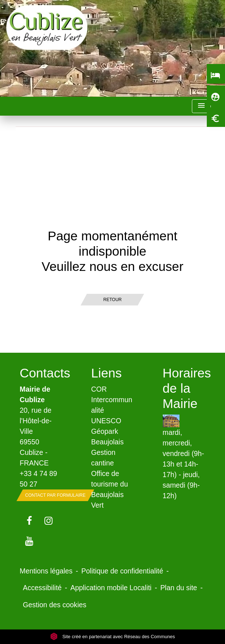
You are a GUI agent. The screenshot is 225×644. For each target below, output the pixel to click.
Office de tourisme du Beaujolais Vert (109, 489)
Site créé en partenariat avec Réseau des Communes (113, 637)
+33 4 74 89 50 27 (38, 479)
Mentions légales (46, 571)
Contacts (41, 373)
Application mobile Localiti (111, 588)
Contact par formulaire (55, 495)
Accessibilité (42, 588)
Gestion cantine (103, 458)
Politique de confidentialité (122, 571)
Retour (112, 300)
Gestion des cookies (55, 605)
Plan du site (179, 588)
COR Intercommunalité (112, 400)
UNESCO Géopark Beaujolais (107, 431)
